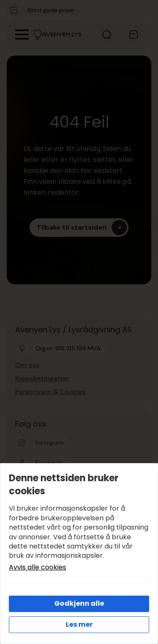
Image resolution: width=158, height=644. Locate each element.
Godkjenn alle (79, 603)
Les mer (79, 624)
